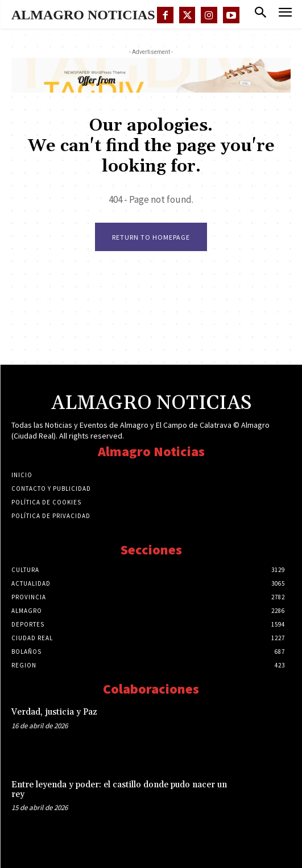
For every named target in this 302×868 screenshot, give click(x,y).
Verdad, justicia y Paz (54, 712)
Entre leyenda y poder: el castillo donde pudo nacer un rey (119, 790)
